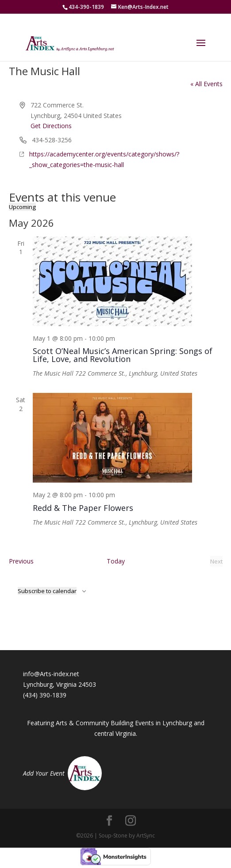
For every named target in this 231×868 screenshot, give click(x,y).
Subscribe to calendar (47, 591)
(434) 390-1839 (45, 695)
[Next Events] (216, 561)
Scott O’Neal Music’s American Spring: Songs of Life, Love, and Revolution (123, 355)
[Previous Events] (21, 561)
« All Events (206, 84)
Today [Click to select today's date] (116, 561)
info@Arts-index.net (51, 674)
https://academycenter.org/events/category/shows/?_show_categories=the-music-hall (104, 159)
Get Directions (51, 126)
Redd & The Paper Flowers (83, 508)
